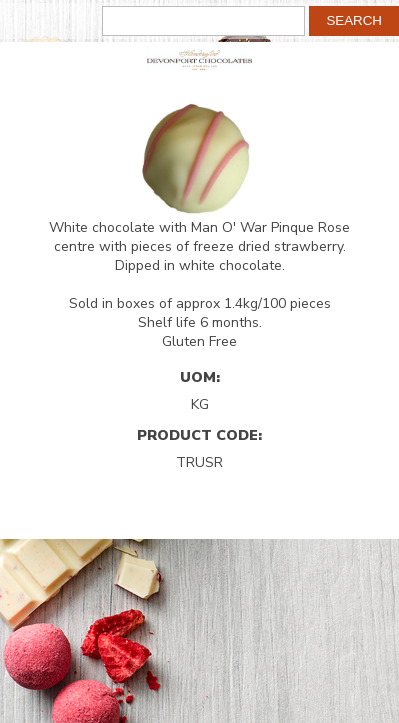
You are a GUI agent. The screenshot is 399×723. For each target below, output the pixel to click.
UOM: (200, 377)
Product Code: (199, 435)
